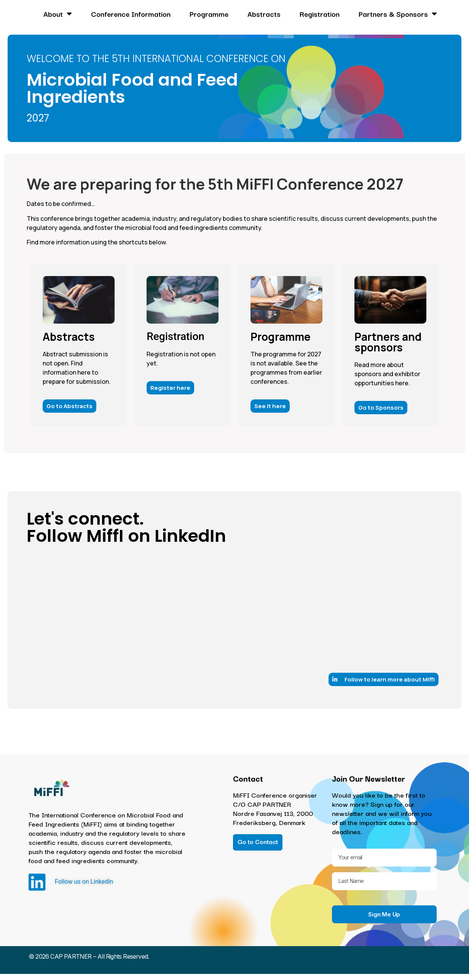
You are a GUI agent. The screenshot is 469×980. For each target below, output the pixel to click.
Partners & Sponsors (398, 14)
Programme (209, 14)
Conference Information (131, 14)
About (58, 14)
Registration (320, 14)
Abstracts (264, 14)
